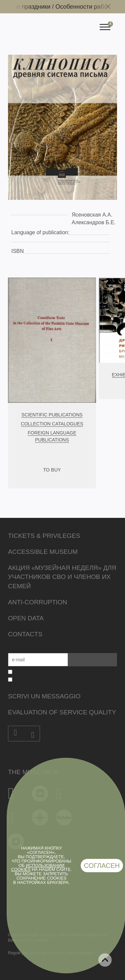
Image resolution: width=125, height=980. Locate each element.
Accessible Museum (43, 552)
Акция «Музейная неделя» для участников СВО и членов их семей (62, 577)
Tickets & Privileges (44, 536)
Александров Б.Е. (94, 222)
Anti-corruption (37, 602)
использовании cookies (38, 868)
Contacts (25, 634)
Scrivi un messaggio (44, 696)
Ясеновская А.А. (92, 215)
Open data (26, 618)
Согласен (102, 866)
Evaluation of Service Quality (62, 712)
